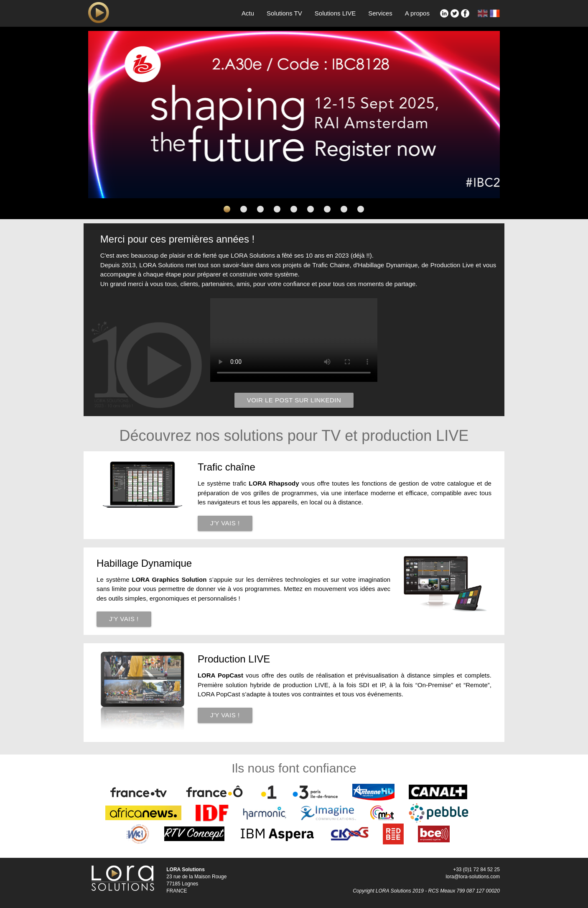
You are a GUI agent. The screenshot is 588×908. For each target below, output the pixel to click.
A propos (417, 13)
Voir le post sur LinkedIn (294, 400)
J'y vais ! (225, 523)
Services (380, 13)
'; (294, 340)
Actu (248, 13)
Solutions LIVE (335, 13)
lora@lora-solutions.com (473, 877)
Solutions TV (284, 13)
